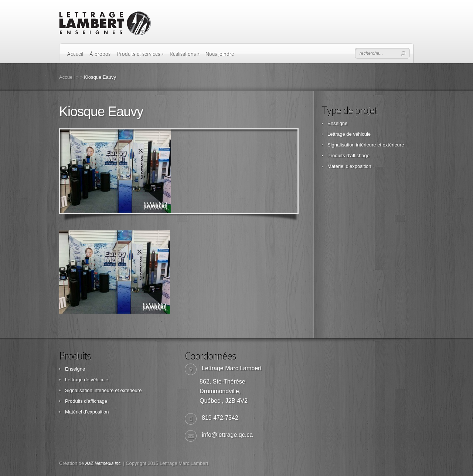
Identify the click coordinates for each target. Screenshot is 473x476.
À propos (100, 54)
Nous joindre (220, 54)
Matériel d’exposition (349, 166)
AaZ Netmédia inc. (104, 463)
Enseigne (337, 123)
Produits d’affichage (348, 156)
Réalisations (184, 54)
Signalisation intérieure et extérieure (366, 145)
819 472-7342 (220, 418)
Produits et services (140, 54)
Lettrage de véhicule (349, 134)
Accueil (75, 54)
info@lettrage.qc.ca (227, 435)
